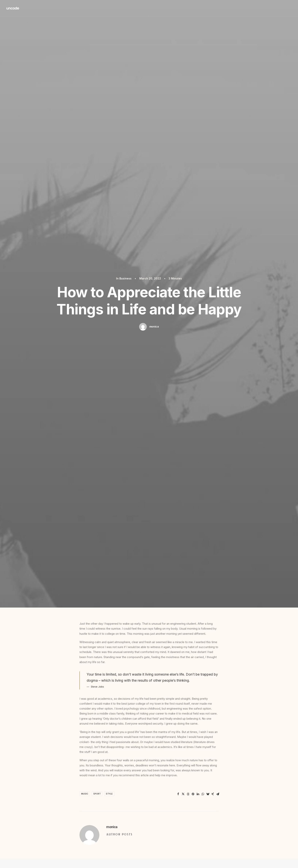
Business (125, 278)
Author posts (120, 834)
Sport (97, 794)
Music (85, 794)
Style (109, 794)
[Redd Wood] (13, 8)
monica (154, 326)
